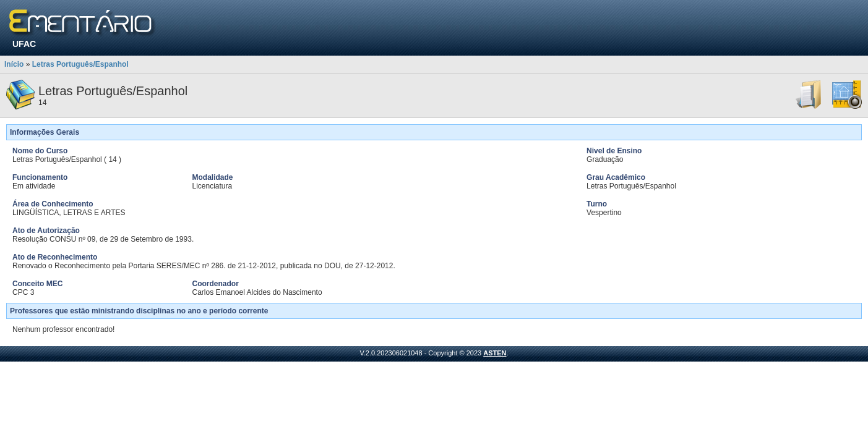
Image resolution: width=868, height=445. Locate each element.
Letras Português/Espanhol (80, 64)
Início (14, 64)
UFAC (24, 44)
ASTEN (495, 353)
